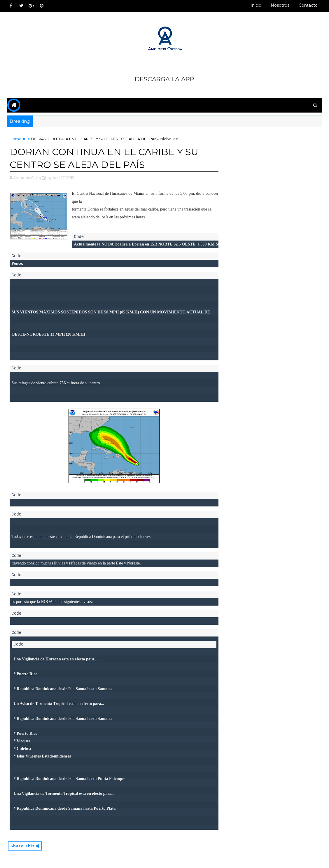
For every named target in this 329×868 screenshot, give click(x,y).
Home (16, 139)
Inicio (256, 5)
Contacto (308, 5)
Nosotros (280, 5)
